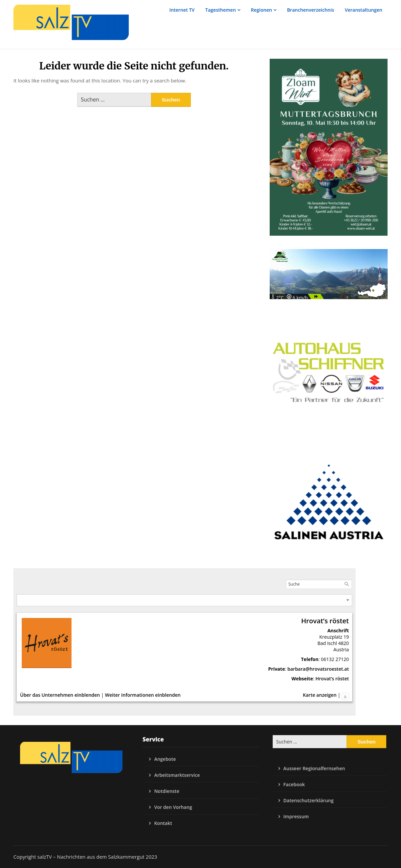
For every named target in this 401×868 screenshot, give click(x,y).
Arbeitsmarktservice (177, 775)
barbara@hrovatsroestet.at (318, 669)
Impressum (296, 816)
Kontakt (163, 823)
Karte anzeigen (320, 695)
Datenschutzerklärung (308, 800)
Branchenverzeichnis (311, 10)
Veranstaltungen (364, 10)
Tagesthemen (221, 10)
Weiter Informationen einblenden (143, 695)
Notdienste (167, 791)
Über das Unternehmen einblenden (60, 695)
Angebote (165, 759)
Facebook (294, 784)
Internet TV (182, 10)
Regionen (261, 10)
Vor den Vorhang (173, 807)
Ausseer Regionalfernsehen (314, 768)
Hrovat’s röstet (332, 679)
